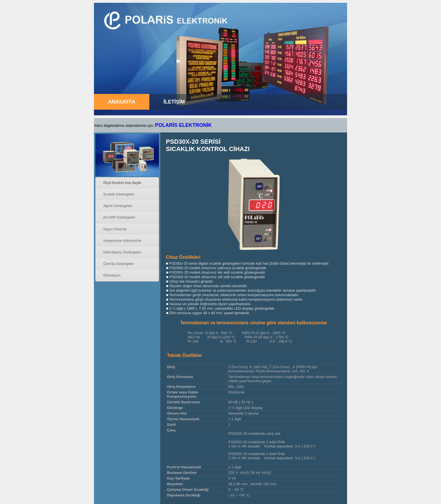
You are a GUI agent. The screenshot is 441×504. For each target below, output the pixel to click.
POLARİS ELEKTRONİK (183, 125)
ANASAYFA (122, 102)
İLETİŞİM (174, 102)
